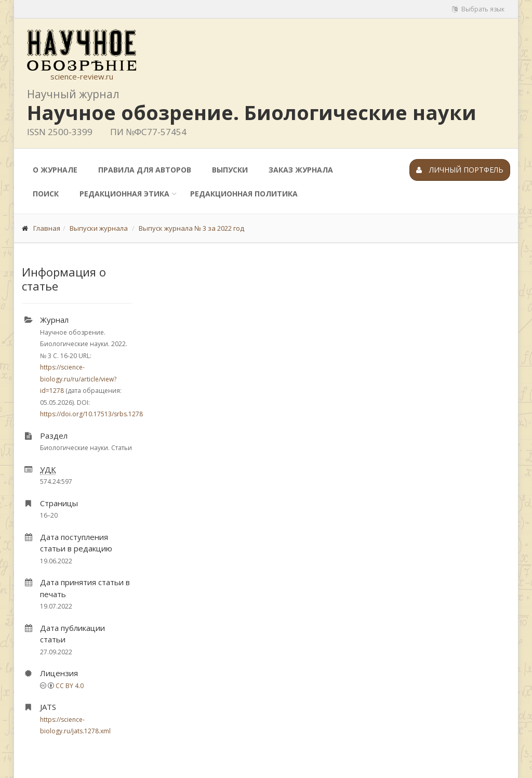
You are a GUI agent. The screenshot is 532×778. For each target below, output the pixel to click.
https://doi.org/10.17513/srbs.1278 (91, 414)
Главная (47, 228)
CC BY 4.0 (70, 686)
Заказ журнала (301, 170)
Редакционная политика (244, 194)
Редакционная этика (124, 194)
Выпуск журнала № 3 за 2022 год (191, 228)
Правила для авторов (145, 170)
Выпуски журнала (99, 228)
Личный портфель (460, 170)
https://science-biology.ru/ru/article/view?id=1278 (78, 379)
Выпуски (230, 170)
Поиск (46, 194)
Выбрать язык (478, 9)
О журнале (55, 170)
